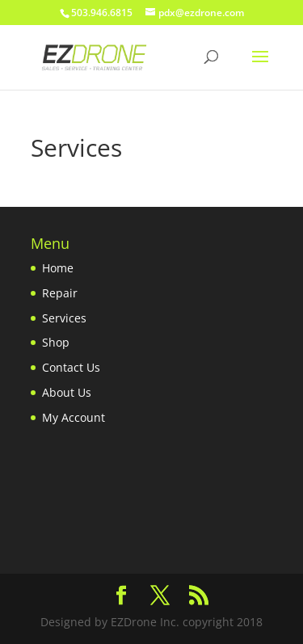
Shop (56, 342)
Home (58, 268)
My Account (74, 417)
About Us (67, 392)
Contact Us (71, 367)
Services (64, 318)
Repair (60, 293)
